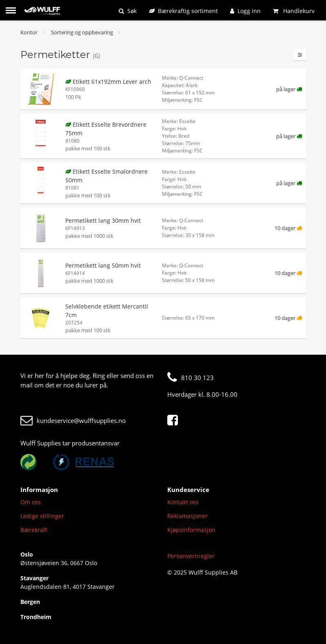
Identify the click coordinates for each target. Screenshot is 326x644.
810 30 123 (191, 378)
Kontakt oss (183, 502)
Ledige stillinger (42, 516)
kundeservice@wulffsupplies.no (73, 420)
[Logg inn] (245, 11)
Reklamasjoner (187, 516)
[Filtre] (300, 55)
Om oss (31, 502)
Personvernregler (191, 556)
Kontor (29, 32)
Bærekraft (34, 530)
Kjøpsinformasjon (191, 530)
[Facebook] (175, 420)
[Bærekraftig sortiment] (183, 11)
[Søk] (128, 11)
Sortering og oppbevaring (82, 32)
